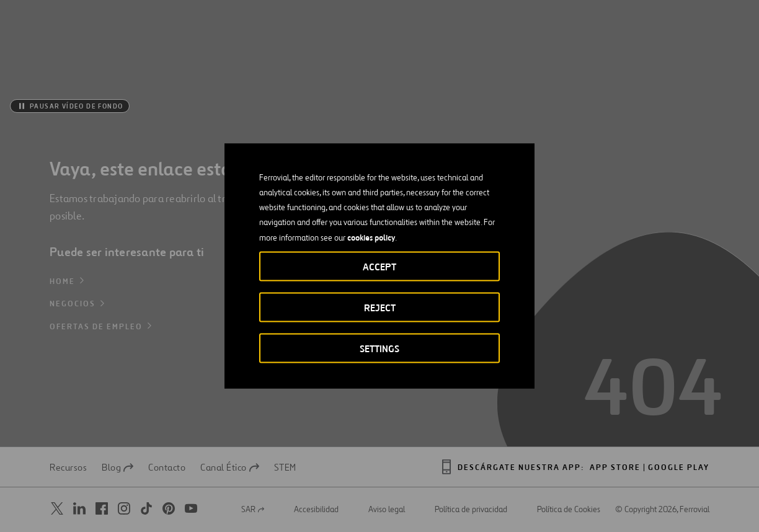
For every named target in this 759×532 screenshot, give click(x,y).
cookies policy (371, 237)
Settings (379, 349)
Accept (379, 267)
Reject (380, 308)
